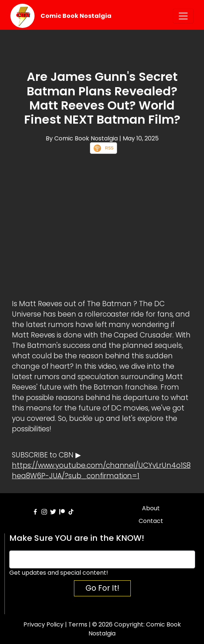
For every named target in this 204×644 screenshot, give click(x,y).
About (151, 508)
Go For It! (102, 588)
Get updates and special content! (59, 573)
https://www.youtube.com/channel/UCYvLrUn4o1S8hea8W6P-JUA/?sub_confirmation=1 (101, 471)
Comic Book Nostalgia (76, 16)
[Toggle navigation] (183, 16)
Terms (78, 624)
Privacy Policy (43, 624)
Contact (151, 521)
